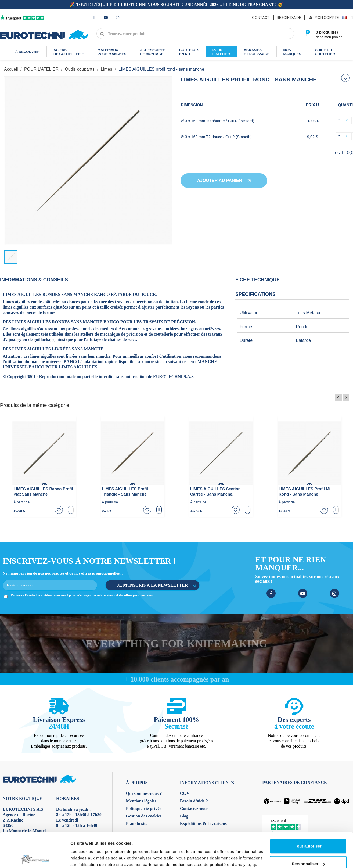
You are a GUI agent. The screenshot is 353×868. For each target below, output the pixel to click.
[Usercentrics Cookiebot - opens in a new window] (35, 688)
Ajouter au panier (224, 180)
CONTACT (261, 17)
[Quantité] (347, 120)
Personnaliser (308, 660)
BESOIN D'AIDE (289, 17)
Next (346, 398)
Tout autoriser (308, 642)
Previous (338, 398)
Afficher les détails (89, 688)
